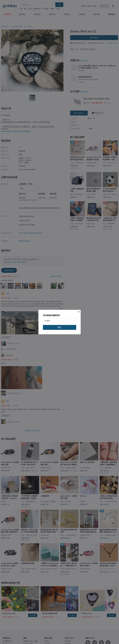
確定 (60, 327)
